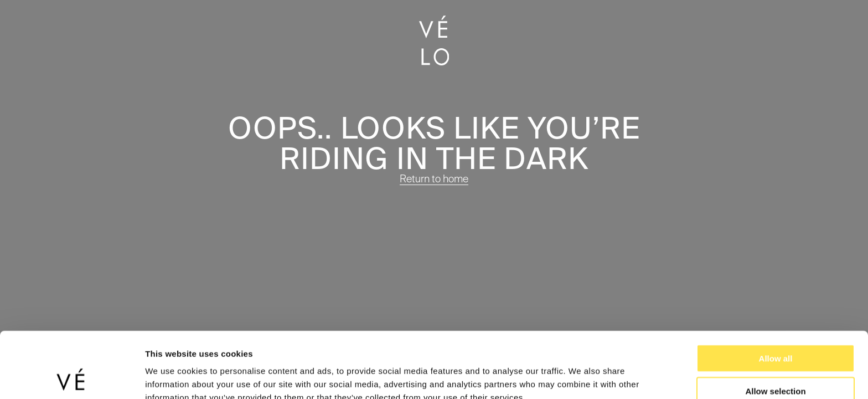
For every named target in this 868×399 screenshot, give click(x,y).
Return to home (434, 179)
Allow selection (775, 334)
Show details (581, 377)
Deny (776, 367)
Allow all (776, 302)
